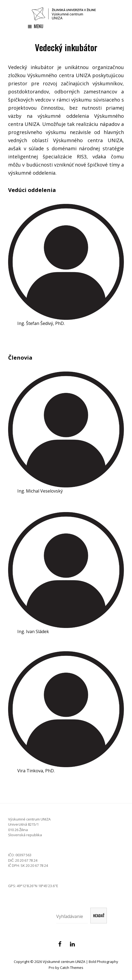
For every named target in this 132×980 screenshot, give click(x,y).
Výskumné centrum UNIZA (64, 962)
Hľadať (99, 915)
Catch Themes (72, 968)
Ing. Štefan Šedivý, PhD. (41, 323)
